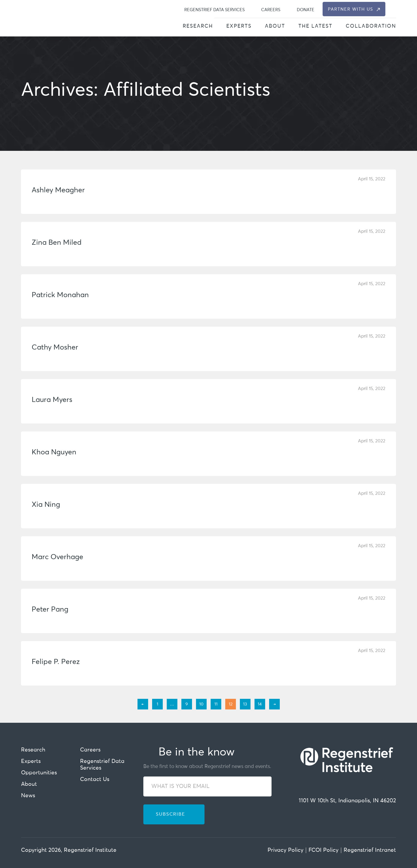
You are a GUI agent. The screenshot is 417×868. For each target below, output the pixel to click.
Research (198, 26)
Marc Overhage (57, 557)
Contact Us (95, 780)
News (28, 796)
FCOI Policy (324, 850)
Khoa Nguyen (54, 452)
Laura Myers (52, 400)
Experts (239, 26)
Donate (306, 10)
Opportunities (39, 773)
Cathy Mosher (55, 348)
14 (260, 704)
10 (201, 704)
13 (245, 704)
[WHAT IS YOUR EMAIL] (207, 786)
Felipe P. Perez (56, 662)
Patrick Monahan (60, 295)
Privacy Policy (285, 850)
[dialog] (393, 9)
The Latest (315, 26)
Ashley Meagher (58, 190)
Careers (271, 10)
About (275, 26)
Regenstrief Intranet (370, 850)
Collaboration (371, 26)
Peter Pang (50, 610)
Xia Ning (46, 505)
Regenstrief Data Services (214, 10)
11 (216, 704)
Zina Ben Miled (57, 243)
